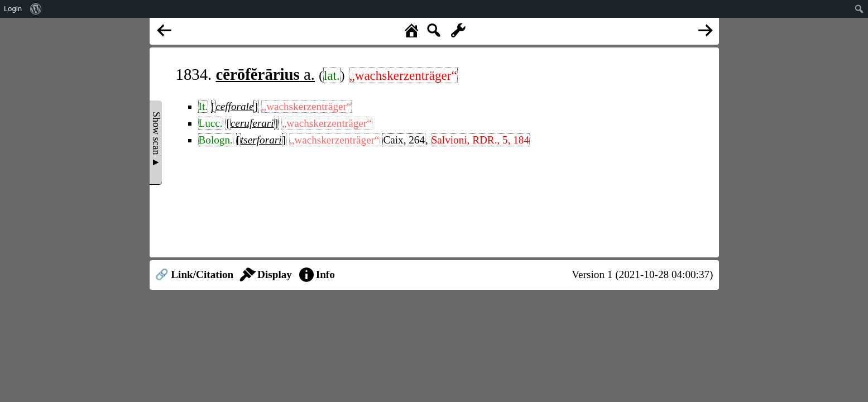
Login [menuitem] (13, 9)
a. (266, 74)
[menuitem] (36, 9)
